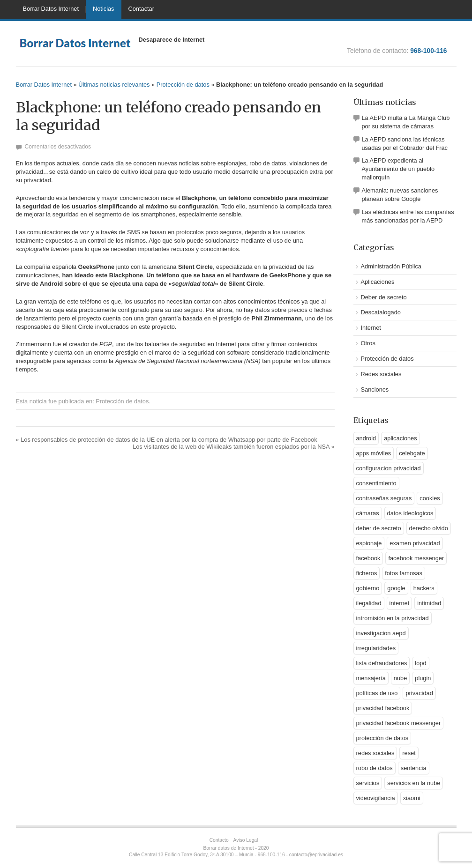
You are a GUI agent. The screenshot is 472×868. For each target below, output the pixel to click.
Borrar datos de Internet (229, 848)
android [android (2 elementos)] (366, 438)
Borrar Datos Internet (51, 9)
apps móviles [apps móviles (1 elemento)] (374, 453)
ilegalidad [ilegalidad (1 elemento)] (369, 603)
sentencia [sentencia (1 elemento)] (414, 768)
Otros (368, 343)
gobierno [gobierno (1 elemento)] (368, 588)
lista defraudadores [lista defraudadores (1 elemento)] (382, 663)
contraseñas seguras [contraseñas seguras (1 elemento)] (384, 498)
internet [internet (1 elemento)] (400, 603)
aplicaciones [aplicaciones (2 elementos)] (400, 438)
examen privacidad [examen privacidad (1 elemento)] (415, 543)
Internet (371, 328)
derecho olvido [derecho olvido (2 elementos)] (429, 528)
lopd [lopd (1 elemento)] (420, 663)
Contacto (219, 840)
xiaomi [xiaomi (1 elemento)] (412, 798)
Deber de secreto (384, 297)
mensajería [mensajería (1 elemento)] (371, 678)
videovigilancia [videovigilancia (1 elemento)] (376, 798)
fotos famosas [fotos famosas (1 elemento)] (404, 573)
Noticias (104, 9)
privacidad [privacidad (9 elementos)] (419, 693)
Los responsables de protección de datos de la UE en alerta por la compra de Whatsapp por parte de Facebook (167, 440)
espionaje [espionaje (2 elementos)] (369, 543)
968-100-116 (428, 51)
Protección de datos (183, 85)
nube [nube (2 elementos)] (400, 678)
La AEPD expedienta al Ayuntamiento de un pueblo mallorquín (398, 169)
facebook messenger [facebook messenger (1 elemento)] (416, 558)
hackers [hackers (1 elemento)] (424, 588)
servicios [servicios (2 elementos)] (368, 783)
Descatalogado (381, 312)
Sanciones (375, 389)
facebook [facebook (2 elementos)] (368, 558)
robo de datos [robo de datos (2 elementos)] (375, 768)
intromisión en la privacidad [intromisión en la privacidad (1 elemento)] (393, 618)
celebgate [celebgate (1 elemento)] (412, 453)
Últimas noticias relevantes (114, 85)
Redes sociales (381, 374)
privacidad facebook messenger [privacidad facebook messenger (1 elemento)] (399, 723)
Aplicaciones (378, 282)
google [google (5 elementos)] (396, 588)
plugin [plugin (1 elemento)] (423, 678)
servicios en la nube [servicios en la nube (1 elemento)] (414, 783)
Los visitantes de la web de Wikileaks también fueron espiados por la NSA (233, 447)
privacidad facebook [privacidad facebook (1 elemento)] (383, 708)
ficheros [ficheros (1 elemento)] (367, 573)
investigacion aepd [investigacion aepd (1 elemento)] (381, 633)
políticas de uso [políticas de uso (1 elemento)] (377, 693)
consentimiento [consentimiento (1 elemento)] (376, 483)
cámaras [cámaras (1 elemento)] (368, 513)
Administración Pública (391, 266)
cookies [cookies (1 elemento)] (430, 498)
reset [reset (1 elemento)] (409, 753)
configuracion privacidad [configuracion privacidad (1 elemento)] (389, 468)
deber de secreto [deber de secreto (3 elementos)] (379, 528)
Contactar (141, 9)
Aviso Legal (246, 840)
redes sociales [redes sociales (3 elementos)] (375, 753)
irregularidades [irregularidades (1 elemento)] (376, 648)
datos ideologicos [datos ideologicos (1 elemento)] (410, 513)
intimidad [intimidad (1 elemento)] (429, 603)
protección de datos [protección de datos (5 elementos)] (382, 738)
